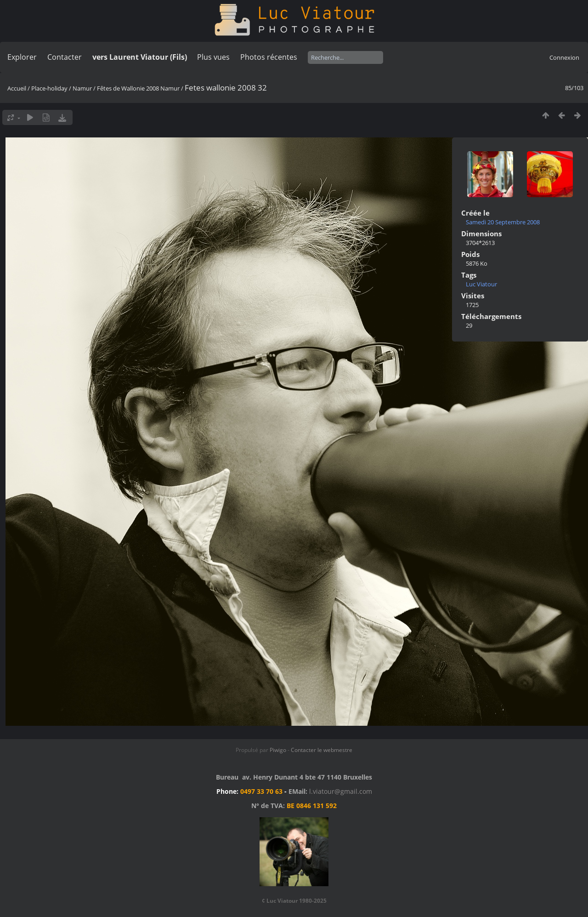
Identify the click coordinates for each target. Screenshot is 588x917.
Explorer (22, 57)
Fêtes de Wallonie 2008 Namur (138, 88)
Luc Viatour (481, 284)
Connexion (564, 57)
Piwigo (278, 750)
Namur (82, 88)
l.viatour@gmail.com (341, 791)
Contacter (65, 57)
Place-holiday (49, 88)
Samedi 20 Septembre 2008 (503, 222)
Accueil (17, 88)
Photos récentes (269, 57)
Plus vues (213, 57)
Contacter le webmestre (322, 750)
